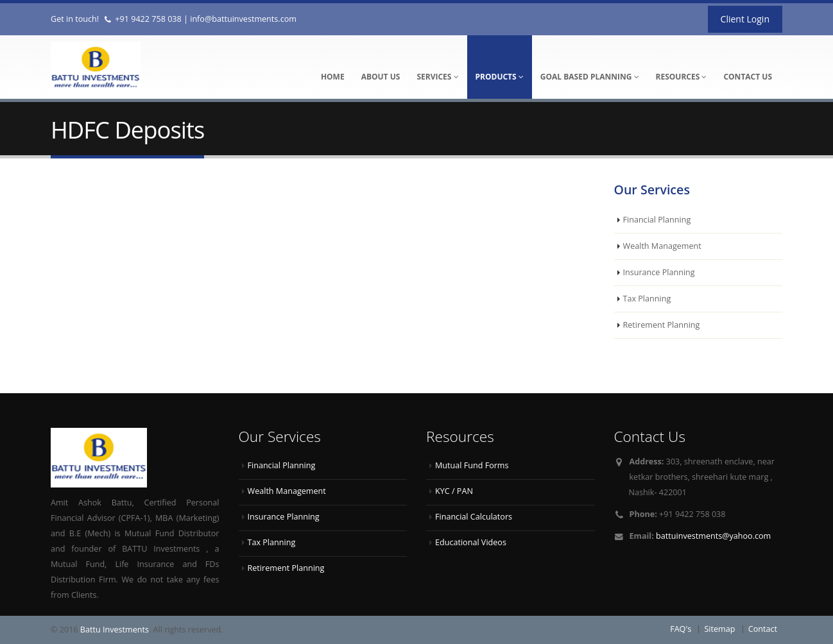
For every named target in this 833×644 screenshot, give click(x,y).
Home (333, 77)
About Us (381, 77)
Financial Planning (657, 220)
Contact (763, 629)
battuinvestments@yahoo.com (713, 536)
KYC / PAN (454, 491)
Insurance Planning (659, 272)
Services (437, 77)
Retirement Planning (662, 325)
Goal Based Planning (590, 77)
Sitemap (719, 629)
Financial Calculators (474, 517)
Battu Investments (115, 630)
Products (500, 77)
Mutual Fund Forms (472, 465)
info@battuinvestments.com (243, 19)
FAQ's (681, 629)
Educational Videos (471, 542)
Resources (682, 77)
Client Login (745, 19)
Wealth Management (662, 246)
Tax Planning (647, 299)
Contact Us (748, 77)
